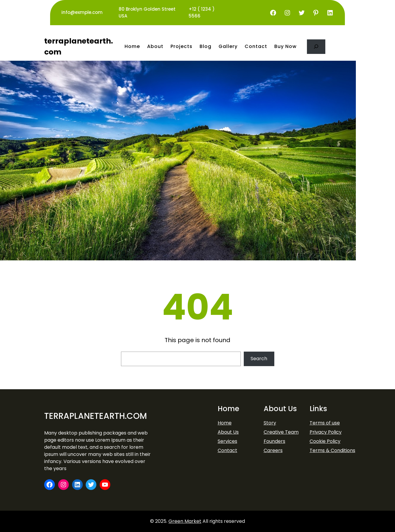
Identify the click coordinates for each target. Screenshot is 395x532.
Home (225, 423)
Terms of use (325, 423)
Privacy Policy (326, 432)
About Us (228, 432)
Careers (273, 450)
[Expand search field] (316, 47)
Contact (227, 450)
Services (227, 441)
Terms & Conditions (332, 450)
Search (259, 359)
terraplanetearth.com (95, 416)
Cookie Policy (325, 441)
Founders (274, 441)
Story (270, 423)
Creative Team (281, 432)
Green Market (185, 521)
